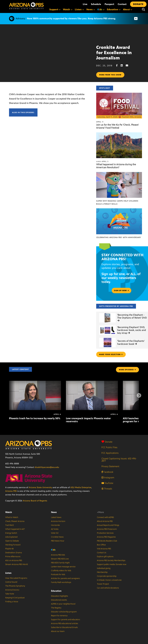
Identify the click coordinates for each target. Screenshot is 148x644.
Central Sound (11, 582)
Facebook (107, 472)
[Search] (143, 9)
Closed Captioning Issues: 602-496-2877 (119, 460)
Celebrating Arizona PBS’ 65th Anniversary (119, 237)
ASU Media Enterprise (81, 487)
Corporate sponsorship (107, 576)
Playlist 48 (9, 549)
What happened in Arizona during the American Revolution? (116, 166)
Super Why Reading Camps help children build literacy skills (117, 202)
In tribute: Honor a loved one (109, 580)
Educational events (59, 600)
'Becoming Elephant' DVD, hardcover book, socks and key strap (132, 330)
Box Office (101, 545)
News (54, 512)
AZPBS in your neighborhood (63, 604)
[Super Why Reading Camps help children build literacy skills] (119, 174)
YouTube (107, 483)
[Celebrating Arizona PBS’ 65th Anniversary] (119, 210)
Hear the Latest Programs (16, 578)
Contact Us (102, 553)
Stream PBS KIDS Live (60, 559)
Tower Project (103, 584)
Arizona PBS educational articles (65, 623)
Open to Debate (12, 541)
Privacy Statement (110, 466)
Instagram (108, 477)
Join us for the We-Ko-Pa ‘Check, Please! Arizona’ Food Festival (117, 126)
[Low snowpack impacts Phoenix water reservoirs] (92, 382)
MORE (127, 370)
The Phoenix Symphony (15, 586)
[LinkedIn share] (123, 66)
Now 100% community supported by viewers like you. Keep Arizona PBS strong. (71, 18)
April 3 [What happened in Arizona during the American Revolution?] (102, 161)
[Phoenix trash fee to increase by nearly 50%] (35, 382)
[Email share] (128, 66)
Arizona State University (40, 487)
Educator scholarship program (64, 612)
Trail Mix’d (9, 525)
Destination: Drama (14, 553)
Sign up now (122, 290)
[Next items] (139, 395)
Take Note (10, 594)
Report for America (59, 616)
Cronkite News (57, 537)
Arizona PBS (11, 491)
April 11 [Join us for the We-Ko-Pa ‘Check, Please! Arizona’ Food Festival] (100, 122)
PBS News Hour (58, 541)
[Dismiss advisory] (136, 19)
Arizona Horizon (58, 521)
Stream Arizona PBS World (16, 564)
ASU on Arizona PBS (14, 560)
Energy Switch (11, 533)
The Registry (56, 608)
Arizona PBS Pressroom (107, 529)
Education (56, 591)
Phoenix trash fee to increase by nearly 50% (35, 418)
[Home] (26, 6)
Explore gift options (105, 557)
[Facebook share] (118, 66)
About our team (58, 631)
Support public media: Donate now (112, 564)
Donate (107, 442)
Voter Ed (55, 533)
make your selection (111, 354)
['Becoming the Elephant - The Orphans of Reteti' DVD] (107, 313)
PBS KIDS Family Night (60, 563)
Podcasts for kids (58, 575)
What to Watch (12, 517)
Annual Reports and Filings (108, 525)
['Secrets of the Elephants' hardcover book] (107, 338)
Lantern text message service (63, 567)
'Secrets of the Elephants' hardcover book (131, 342)
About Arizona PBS (105, 521)
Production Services (105, 533)
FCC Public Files (109, 447)
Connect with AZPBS (105, 517)
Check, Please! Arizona (15, 521)
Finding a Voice (12, 602)
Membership (102, 572)
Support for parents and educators (65, 620)
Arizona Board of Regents (35, 501)
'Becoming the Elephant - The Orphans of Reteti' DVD (132, 318)
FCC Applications (110, 453)
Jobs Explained (11, 537)
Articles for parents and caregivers (65, 578)
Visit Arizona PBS (104, 549)
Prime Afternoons (13, 557)
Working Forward (13, 545)
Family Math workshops (61, 582)
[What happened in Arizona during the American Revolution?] (119, 134)
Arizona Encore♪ (12, 590)
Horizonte (55, 525)
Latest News (56, 517)
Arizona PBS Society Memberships (111, 560)
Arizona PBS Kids (58, 555)
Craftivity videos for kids (61, 571)
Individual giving (104, 568)
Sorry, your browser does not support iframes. (48, 57)
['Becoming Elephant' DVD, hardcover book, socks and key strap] (107, 326)
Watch (9, 512)
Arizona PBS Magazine (106, 537)
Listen (8, 573)
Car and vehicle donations (108, 588)
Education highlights (59, 596)
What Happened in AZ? (15, 529)
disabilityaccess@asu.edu (47, 467)
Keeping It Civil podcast (15, 598)
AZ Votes (55, 529)
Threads (107, 489)
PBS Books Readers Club (107, 541)
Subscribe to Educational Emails (64, 627)
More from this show (110, 75)
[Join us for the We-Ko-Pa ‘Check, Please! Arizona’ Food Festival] (119, 94)
